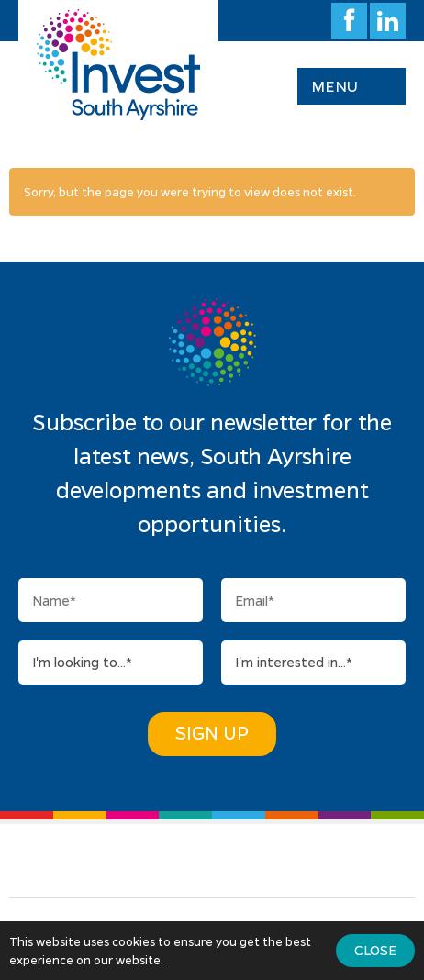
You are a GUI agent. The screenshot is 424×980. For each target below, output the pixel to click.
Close (375, 950)
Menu (335, 86)
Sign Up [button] (212, 732)
